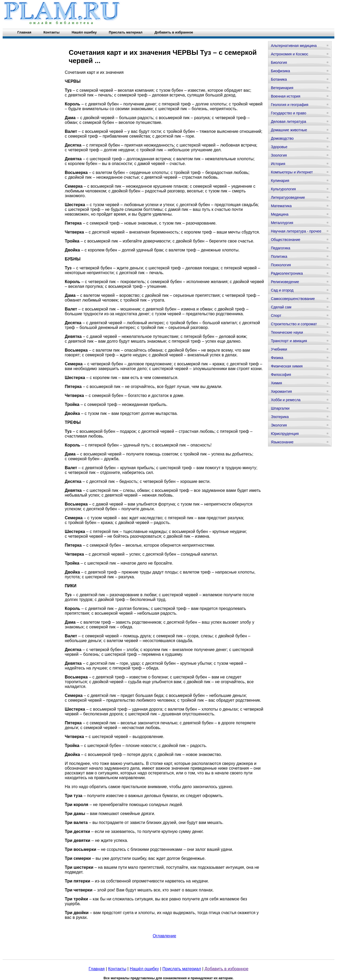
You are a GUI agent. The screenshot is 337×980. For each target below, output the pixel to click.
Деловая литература (289, 122)
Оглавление (164, 936)
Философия (281, 375)
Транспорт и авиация (289, 341)
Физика (277, 358)
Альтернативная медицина (294, 46)
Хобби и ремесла (286, 400)
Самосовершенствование (293, 299)
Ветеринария (282, 88)
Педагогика (281, 248)
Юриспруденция (285, 434)
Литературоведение (288, 197)
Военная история (286, 96)
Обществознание (286, 240)
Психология (281, 265)
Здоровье (279, 147)
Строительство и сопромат (294, 324)
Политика (279, 256)
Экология (279, 425)
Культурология (283, 189)
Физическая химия (287, 366)
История (278, 164)
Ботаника (279, 79)
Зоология (279, 155)
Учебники (279, 349)
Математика (281, 206)
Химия (276, 383)
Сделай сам (281, 307)
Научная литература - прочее (296, 231)
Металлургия (282, 223)
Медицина (280, 214)
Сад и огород (282, 290)
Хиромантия (281, 391)
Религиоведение (285, 282)
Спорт (276, 316)
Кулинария (280, 181)
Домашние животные (289, 130)
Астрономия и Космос (290, 54)
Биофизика (281, 71)
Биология (279, 62)
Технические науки (287, 332)
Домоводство (282, 138)
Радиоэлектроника (287, 273)
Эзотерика (280, 417)
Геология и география (290, 105)
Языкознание (282, 442)
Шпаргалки (280, 408)
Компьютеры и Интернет (292, 172)
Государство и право (289, 113)
